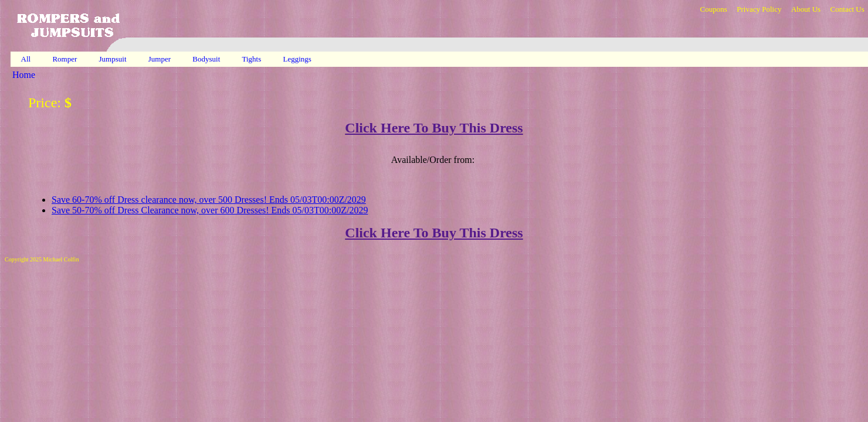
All (26, 59)
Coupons (713, 9)
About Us (806, 9)
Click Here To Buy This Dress (434, 128)
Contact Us (847, 9)
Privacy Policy (759, 9)
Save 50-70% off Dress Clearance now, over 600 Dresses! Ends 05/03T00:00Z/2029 (210, 210)
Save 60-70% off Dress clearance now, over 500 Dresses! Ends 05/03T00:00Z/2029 (209, 200)
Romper (65, 59)
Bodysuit (207, 59)
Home (24, 75)
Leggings (299, 59)
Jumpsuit (114, 59)
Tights (253, 59)
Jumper (161, 59)
